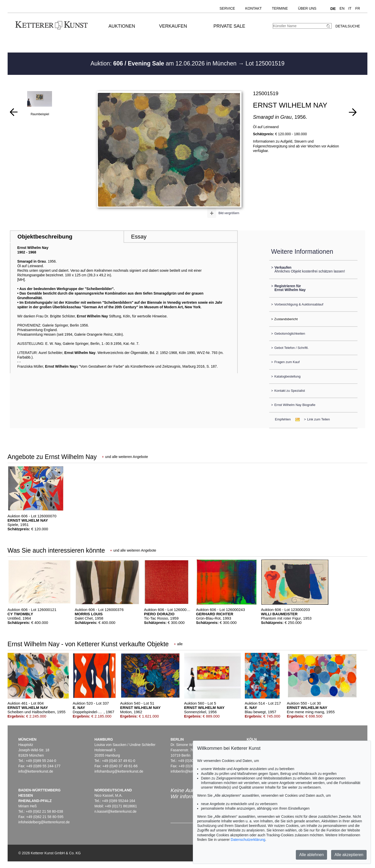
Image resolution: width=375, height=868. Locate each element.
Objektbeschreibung (45, 237)
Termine (280, 8)
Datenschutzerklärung (248, 840)
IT (350, 8)
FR (358, 8)
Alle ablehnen (311, 855)
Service (227, 8)
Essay (139, 237)
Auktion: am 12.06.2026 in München (164, 63)
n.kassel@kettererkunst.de (115, 811)
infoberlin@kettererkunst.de (192, 771)
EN (342, 8)
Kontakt (253, 8)
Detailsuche (348, 26)
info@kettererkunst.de (36, 771)
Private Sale (229, 26)
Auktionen (122, 26)
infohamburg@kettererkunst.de (119, 771)
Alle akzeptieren (349, 855)
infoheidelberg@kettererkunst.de (44, 822)
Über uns (307, 8)
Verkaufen (173, 26)
